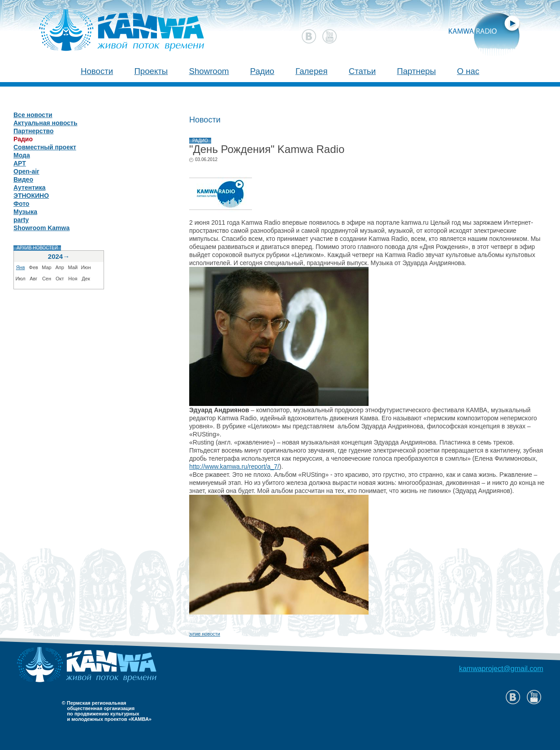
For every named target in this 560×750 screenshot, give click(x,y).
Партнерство (33, 131)
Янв (21, 267)
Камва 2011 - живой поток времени (105, 25)
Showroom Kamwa (41, 228)
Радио (262, 71)
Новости (97, 71)
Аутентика (29, 187)
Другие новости (202, 634)
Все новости (33, 115)
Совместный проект (45, 147)
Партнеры (416, 71)
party (21, 220)
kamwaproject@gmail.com (501, 669)
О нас (468, 71)
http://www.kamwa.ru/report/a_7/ (234, 467)
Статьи (362, 71)
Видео (23, 179)
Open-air (26, 171)
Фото (21, 204)
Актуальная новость (46, 123)
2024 (55, 256)
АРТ (20, 163)
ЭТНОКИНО (31, 196)
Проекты (151, 71)
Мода (22, 155)
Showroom (209, 71)
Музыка (25, 212)
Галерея (312, 71)
